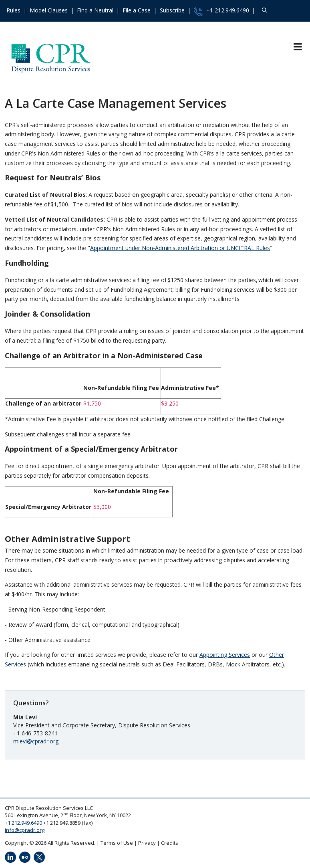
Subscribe (172, 10)
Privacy (147, 843)
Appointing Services (225, 655)
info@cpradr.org (25, 830)
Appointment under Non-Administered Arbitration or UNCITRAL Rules (180, 248)
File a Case (137, 10)
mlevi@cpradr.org (36, 741)
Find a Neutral (95, 10)
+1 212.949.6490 (221, 11)
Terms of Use (117, 843)
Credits (170, 843)
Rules (13, 10)
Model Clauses (49, 10)
